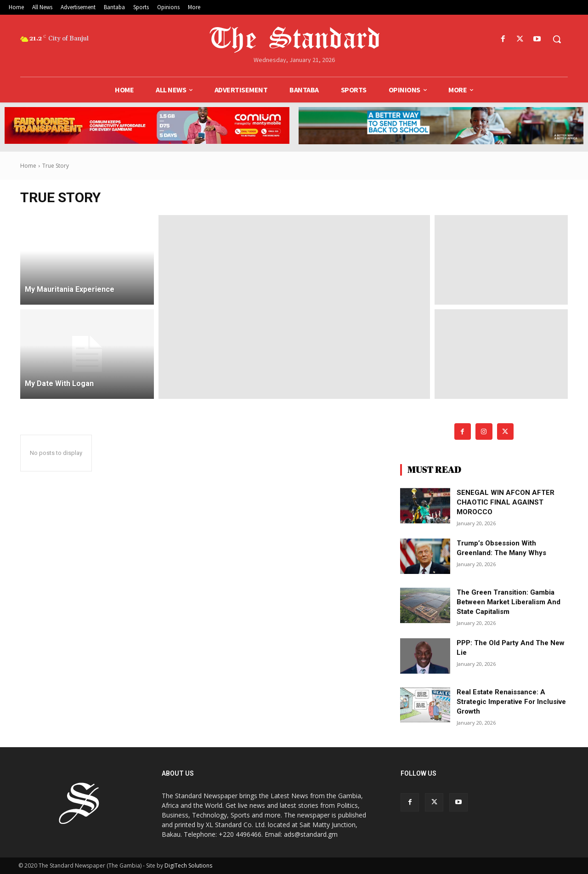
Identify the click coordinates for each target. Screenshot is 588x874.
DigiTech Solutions (188, 865)
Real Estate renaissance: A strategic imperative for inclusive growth (511, 702)
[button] (557, 39)
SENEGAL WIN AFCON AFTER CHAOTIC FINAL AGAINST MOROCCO (506, 502)
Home (28, 166)
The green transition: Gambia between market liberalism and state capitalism (509, 602)
